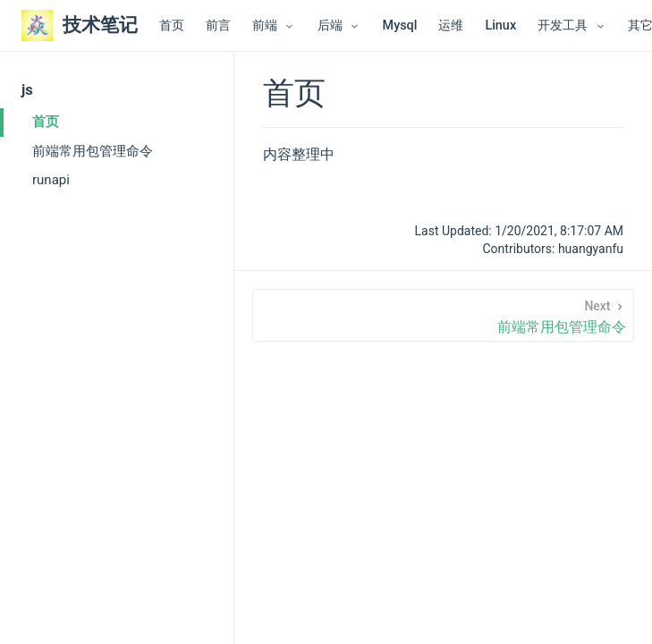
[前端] (274, 26)
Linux (500, 25)
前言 (218, 25)
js (27, 90)
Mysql (400, 25)
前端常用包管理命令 (93, 151)
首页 (172, 25)
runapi (51, 180)
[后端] (339, 26)
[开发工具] (572, 26)
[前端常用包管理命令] (443, 315)
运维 (451, 25)
